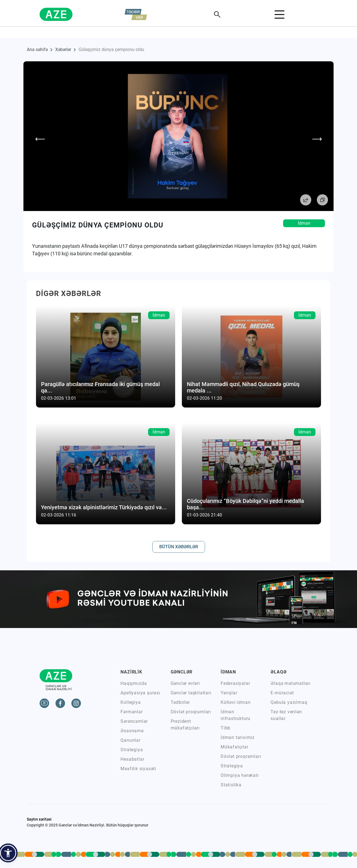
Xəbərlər (63, 49)
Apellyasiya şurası (140, 693)
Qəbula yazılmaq (289, 702)
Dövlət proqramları (191, 712)
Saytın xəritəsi (39, 819)
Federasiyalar (235, 683)
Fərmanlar (132, 712)
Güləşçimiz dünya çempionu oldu (111, 49)
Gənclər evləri (185, 683)
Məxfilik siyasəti (138, 769)
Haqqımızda (134, 683)
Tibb (225, 728)
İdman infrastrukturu (236, 715)
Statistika (231, 785)
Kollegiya (131, 702)
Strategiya (132, 750)
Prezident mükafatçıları (185, 725)
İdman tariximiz (238, 737)
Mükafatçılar (235, 747)
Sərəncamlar (134, 721)
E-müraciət (282, 693)
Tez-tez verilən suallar (286, 715)
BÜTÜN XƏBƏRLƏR (179, 547)
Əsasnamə (132, 731)
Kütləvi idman (236, 702)
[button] (8, 853)
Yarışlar (229, 693)
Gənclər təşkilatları (191, 693)
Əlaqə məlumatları (291, 683)
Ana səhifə (37, 49)
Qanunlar (130, 740)
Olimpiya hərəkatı (240, 775)
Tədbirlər (180, 702)
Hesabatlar (132, 759)
